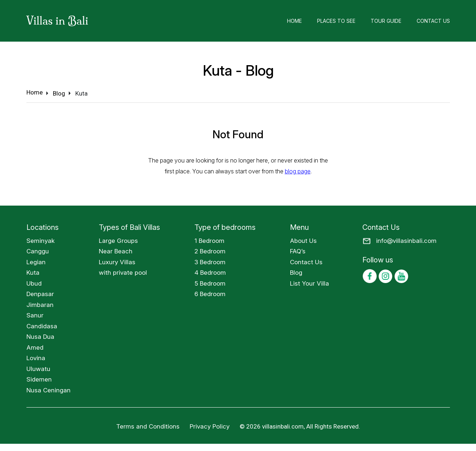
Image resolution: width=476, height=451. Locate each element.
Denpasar (40, 294)
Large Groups (118, 241)
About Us (303, 241)
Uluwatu (38, 369)
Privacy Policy (210, 426)
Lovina (36, 358)
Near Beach (116, 251)
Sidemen (39, 379)
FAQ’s (298, 251)
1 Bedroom (209, 241)
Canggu (38, 251)
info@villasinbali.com (406, 241)
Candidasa (42, 326)
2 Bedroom (210, 251)
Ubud (34, 283)
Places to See (336, 21)
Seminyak (41, 241)
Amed (35, 347)
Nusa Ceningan (49, 390)
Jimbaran (40, 305)
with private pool (123, 273)
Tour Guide (386, 21)
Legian (36, 262)
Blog (296, 273)
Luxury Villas (117, 262)
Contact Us (433, 21)
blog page (298, 171)
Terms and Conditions (148, 426)
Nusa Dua (40, 337)
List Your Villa (309, 283)
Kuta (33, 273)
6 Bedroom (210, 294)
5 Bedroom (210, 283)
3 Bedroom (210, 262)
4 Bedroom (210, 273)
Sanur (35, 315)
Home (294, 21)
